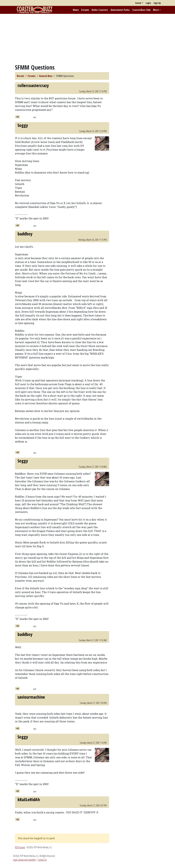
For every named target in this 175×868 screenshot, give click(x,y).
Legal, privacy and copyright (24, 860)
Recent (21, 76)
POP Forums (20, 847)
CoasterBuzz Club (141, 10)
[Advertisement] (87, 39)
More (156, 10)
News (76, 10)
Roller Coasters (100, 10)
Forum (138, 3)
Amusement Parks (120, 10)
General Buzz (46, 76)
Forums (85, 10)
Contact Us (42, 860)
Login (148, 3)
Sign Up (157, 3)
